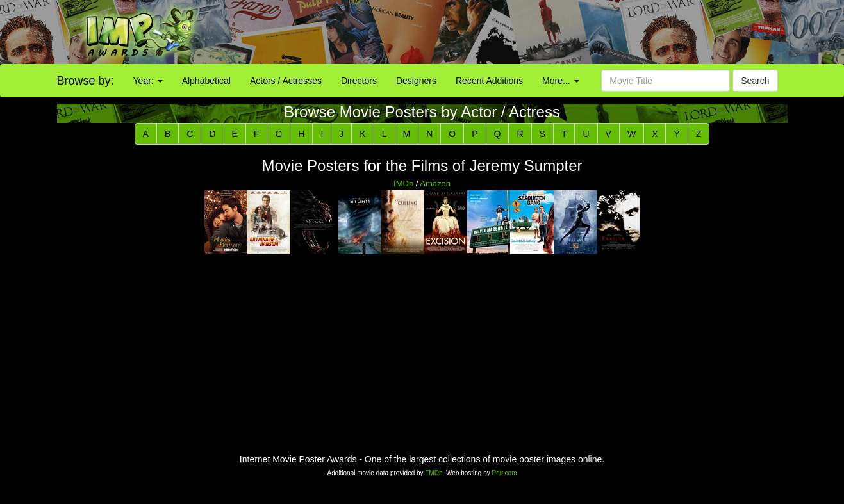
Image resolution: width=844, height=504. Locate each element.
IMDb (403, 183)
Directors (359, 81)
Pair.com (505, 473)
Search (755, 81)
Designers (416, 81)
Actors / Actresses (286, 81)
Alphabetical (206, 81)
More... (560, 81)
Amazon (435, 183)
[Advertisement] (527, 32)
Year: (148, 81)
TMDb (434, 473)
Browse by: (86, 81)
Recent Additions (489, 81)
